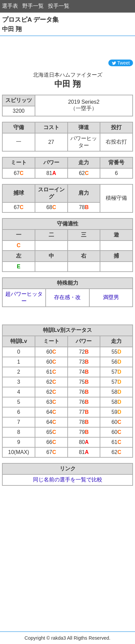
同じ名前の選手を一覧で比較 (68, 480)
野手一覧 (33, 6)
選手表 (10, 6)
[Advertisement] (68, 48)
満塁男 (111, 297)
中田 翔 (12, 29)
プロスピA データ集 (30, 20)
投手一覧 (59, 6)
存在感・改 (67, 297)
